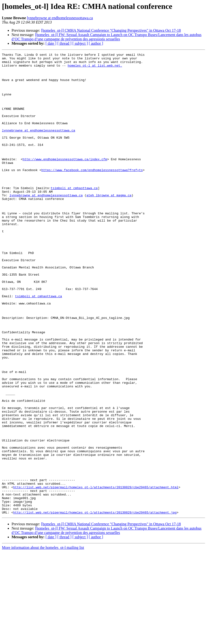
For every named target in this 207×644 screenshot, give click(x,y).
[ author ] (96, 43)
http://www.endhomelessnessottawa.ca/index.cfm (65, 181)
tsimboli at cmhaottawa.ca (74, 215)
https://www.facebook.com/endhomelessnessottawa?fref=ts (92, 194)
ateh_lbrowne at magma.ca (109, 224)
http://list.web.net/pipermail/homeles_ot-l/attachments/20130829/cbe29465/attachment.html (96, 574)
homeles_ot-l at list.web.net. (95, 68)
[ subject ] (80, 43)
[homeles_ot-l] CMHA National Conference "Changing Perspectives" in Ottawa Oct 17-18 (111, 30)
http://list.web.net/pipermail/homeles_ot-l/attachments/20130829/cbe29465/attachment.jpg (95, 605)
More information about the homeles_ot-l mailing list (43, 640)
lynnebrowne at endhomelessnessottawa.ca (60, 18)
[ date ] (51, 43)
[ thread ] (64, 43)
